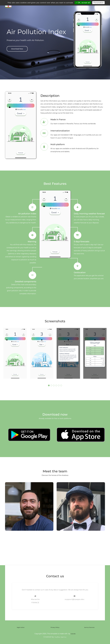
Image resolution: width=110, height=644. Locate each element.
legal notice (21, 627)
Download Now (17, 49)
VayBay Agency (60, 637)
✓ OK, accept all (83, 3)
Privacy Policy (55, 627)
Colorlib (73, 634)
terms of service (89, 627)
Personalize (98, 3)
